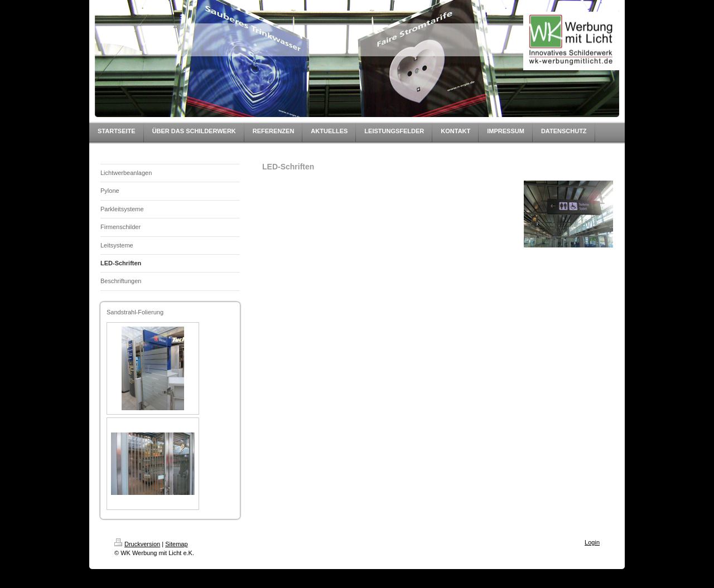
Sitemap (176, 544)
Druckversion (137, 544)
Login (592, 542)
